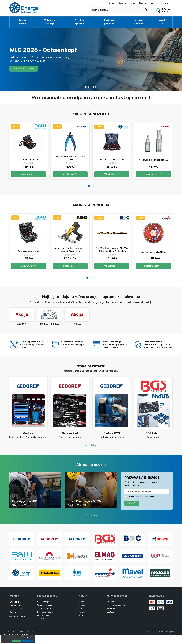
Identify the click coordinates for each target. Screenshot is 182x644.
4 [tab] (96, 87)
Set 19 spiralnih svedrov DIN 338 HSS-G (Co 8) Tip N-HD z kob (112, 252)
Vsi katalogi (91, 450)
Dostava (111, 620)
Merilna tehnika (139, 22)
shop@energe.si (20, 624)
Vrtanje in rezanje (50, 22)
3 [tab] (93, 87)
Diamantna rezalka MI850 (154, 253)
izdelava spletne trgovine (153, 641)
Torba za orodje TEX (28, 159)
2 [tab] (89, 87)
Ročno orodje (22, 22)
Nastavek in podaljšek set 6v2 (154, 160)
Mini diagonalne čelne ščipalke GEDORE (70, 158)
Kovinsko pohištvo (109, 22)
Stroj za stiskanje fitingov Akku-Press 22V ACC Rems (70, 253)
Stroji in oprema (79, 22)
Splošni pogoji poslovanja (118, 613)
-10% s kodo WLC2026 (26, 69)
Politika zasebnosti (115, 609)
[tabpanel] (91, 59)
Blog (133, 3)
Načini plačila (113, 617)
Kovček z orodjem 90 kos (112, 159)
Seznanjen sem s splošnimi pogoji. (141, 502)
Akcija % (163, 22)
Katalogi (123, 3)
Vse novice (91, 522)
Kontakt (154, 3)
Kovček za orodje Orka (29, 252)
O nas (112, 3)
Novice (143, 3)
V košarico (28, 175)
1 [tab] (86, 87)
